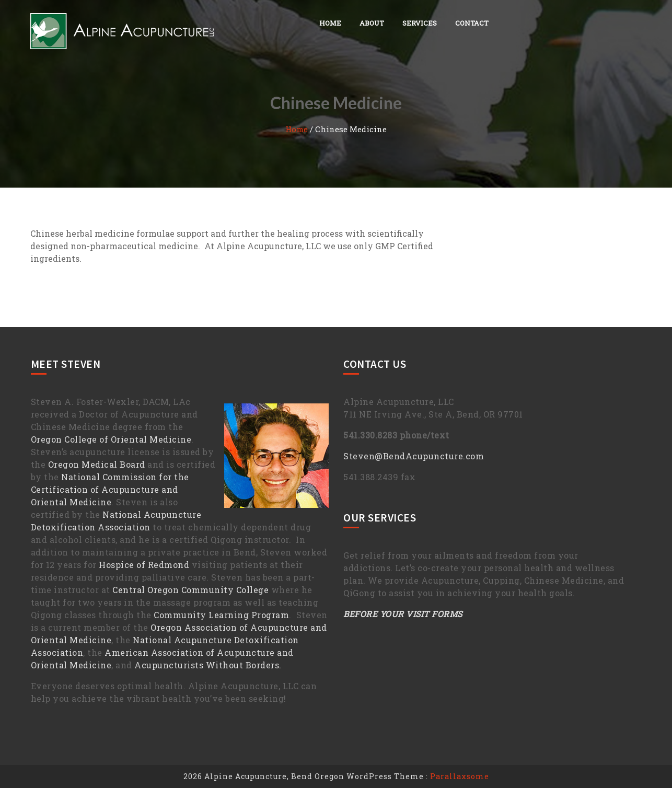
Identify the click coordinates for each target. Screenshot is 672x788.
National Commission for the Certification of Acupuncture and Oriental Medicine (110, 489)
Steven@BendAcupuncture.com (414, 456)
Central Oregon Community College (190, 590)
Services (420, 23)
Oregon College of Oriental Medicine (111, 439)
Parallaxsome (460, 776)
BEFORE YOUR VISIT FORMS (403, 614)
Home (330, 23)
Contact (472, 23)
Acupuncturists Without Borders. (208, 665)
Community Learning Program (221, 615)
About (372, 23)
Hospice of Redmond (144, 565)
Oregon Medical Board (97, 464)
